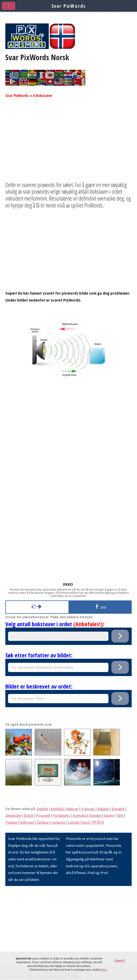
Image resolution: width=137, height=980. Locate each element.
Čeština (43, 822)
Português (61, 815)
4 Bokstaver (43, 95)
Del (100, 607)
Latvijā (73, 822)
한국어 (98, 822)
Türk (120, 815)
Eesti (85, 822)
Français (88, 809)
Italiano (103, 809)
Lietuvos (58, 822)
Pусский (43, 815)
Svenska (79, 815)
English (42, 809)
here (104, 970)
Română (57, 809)
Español (118, 809)
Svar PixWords (17, 95)
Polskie (11, 822)
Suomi (109, 815)
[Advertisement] (68, 144)
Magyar (72, 809)
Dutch (29, 815)
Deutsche (13, 815)
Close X (119, 960)
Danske (95, 815)
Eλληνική (27, 822)
